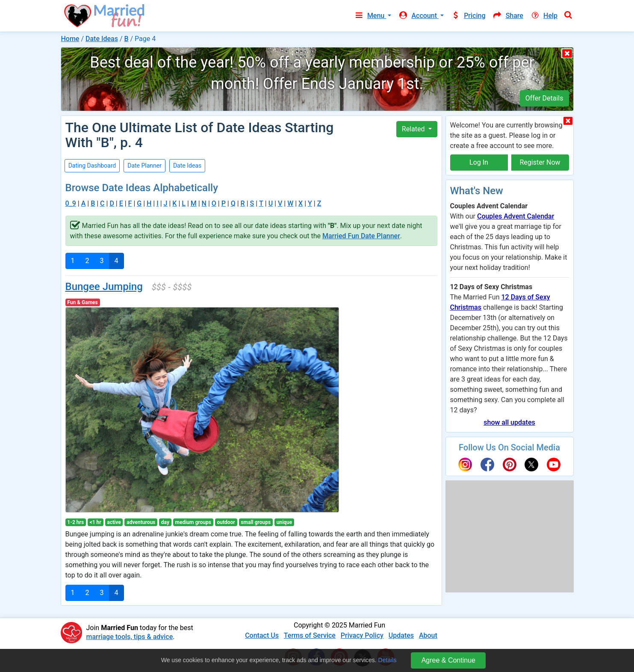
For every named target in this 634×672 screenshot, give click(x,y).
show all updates (509, 422)
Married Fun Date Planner (361, 236)
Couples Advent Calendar (516, 216)
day (165, 522)
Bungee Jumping (104, 287)
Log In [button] (479, 162)
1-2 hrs (75, 522)
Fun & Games (82, 302)
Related (414, 129)
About (428, 635)
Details (388, 660)
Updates (401, 635)
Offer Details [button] (544, 98)
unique (285, 522)
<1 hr (96, 522)
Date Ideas (102, 39)
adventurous (141, 522)
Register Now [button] (540, 162)
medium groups (193, 522)
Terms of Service (310, 635)
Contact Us (262, 635)
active (114, 522)
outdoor (226, 522)
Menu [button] (370, 16)
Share (508, 16)
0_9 (71, 203)
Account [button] (418, 16)
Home (70, 39)
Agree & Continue (448, 660)
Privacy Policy (362, 635)
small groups (256, 522)
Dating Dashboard (92, 166)
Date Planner (144, 166)
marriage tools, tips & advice (130, 637)
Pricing (468, 16)
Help (544, 16)
